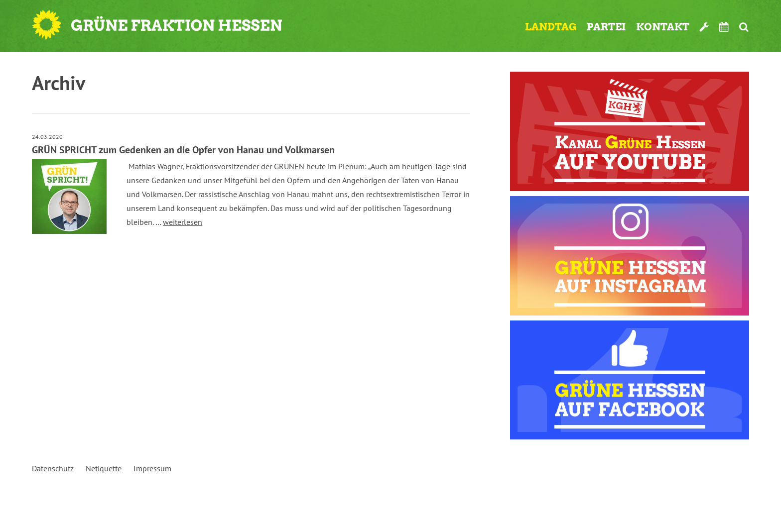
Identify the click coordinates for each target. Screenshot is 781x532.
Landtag (551, 27)
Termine (724, 27)
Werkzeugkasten (704, 27)
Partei (606, 27)
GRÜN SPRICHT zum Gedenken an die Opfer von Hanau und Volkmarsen (183, 150)
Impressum (152, 468)
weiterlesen (183, 222)
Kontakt (663, 27)
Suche (744, 27)
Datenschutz (53, 468)
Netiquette (104, 468)
